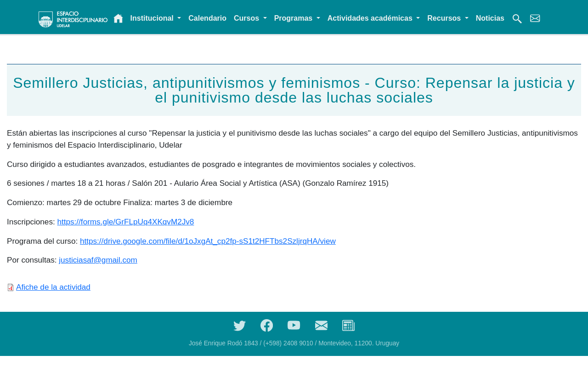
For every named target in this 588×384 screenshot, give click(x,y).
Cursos (248, 18)
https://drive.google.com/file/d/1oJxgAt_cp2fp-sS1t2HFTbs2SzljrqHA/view (208, 241)
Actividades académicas (371, 18)
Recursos (445, 18)
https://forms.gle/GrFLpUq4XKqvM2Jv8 (125, 222)
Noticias (490, 18)
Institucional (153, 18)
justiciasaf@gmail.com (98, 260)
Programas (294, 18)
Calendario (207, 18)
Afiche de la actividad (53, 287)
